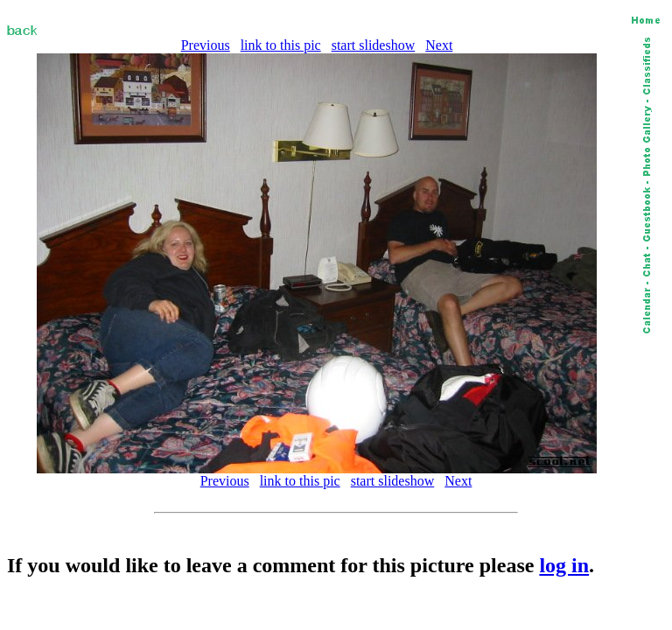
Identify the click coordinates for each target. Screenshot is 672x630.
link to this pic (281, 45)
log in (564, 565)
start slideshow (374, 45)
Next (439, 45)
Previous (206, 45)
